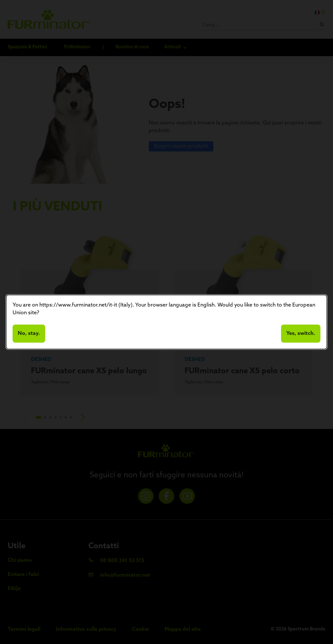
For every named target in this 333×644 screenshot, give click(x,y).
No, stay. (29, 334)
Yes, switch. (301, 334)
